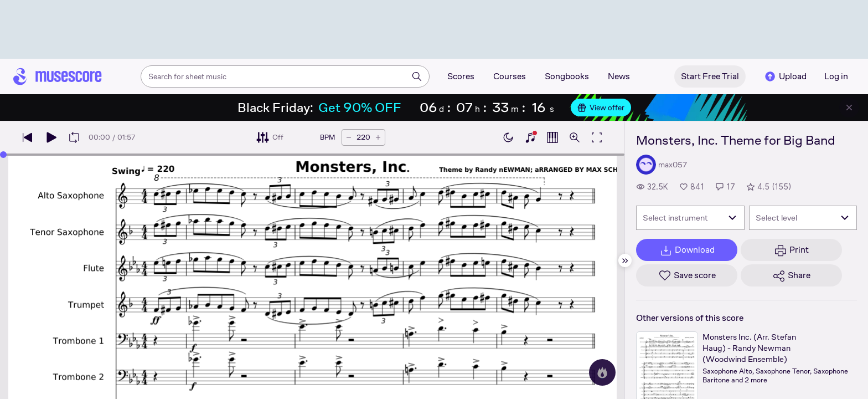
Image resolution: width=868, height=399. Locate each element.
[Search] (417, 76)
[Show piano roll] (552, 137)
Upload (785, 76)
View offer (601, 108)
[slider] (3, 155)
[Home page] (58, 76)
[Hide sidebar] (625, 260)
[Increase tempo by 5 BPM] (378, 137)
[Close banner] (849, 108)
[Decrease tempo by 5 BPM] (349, 137)
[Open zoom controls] (575, 137)
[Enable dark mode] (508, 137)
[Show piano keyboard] (530, 137)
